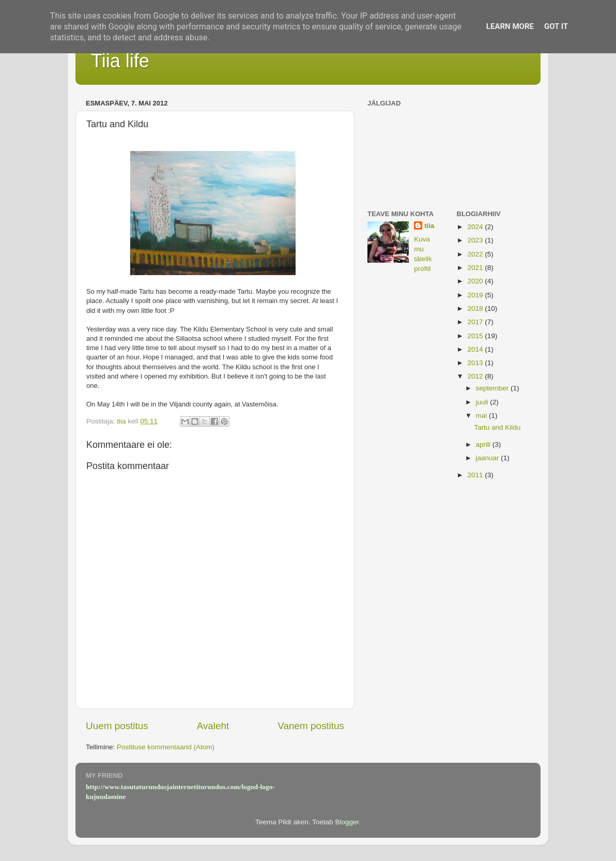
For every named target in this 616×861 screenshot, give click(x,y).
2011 (476, 475)
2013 (476, 363)
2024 (476, 227)
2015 (476, 336)
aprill (484, 444)
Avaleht (213, 726)
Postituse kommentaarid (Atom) (166, 747)
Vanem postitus (311, 726)
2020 (476, 281)
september (494, 388)
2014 (476, 349)
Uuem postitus (117, 726)
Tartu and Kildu (497, 427)
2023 (476, 240)
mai (483, 416)
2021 (476, 268)
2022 (476, 254)
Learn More (510, 26)
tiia (429, 226)
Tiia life (120, 61)
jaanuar (489, 458)
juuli (483, 402)
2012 (476, 376)
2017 (476, 322)
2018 (476, 308)
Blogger (347, 822)
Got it (556, 26)
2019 (476, 295)
